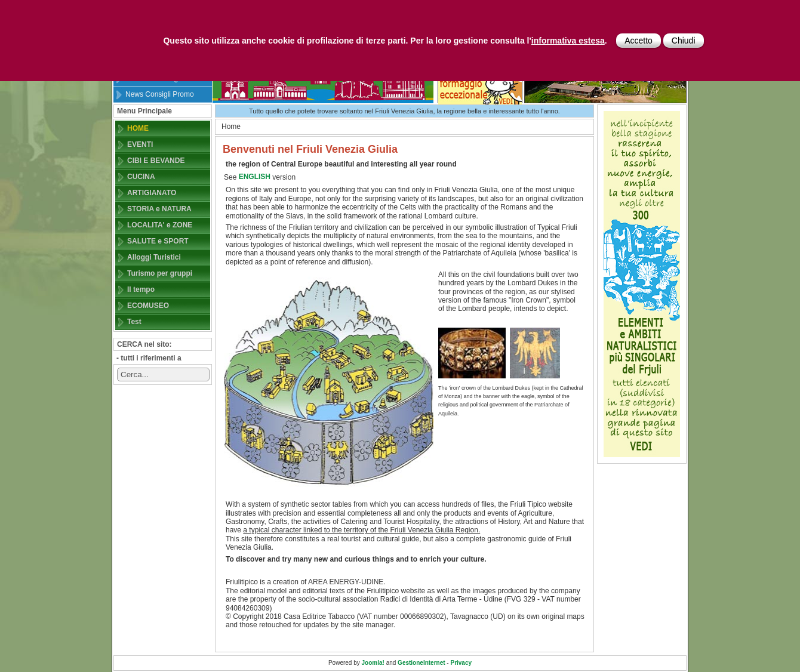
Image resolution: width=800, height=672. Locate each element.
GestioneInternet (421, 663)
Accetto (639, 41)
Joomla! (373, 663)
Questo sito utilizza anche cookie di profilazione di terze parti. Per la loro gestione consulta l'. (385, 41)
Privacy (461, 663)
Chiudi (684, 41)
